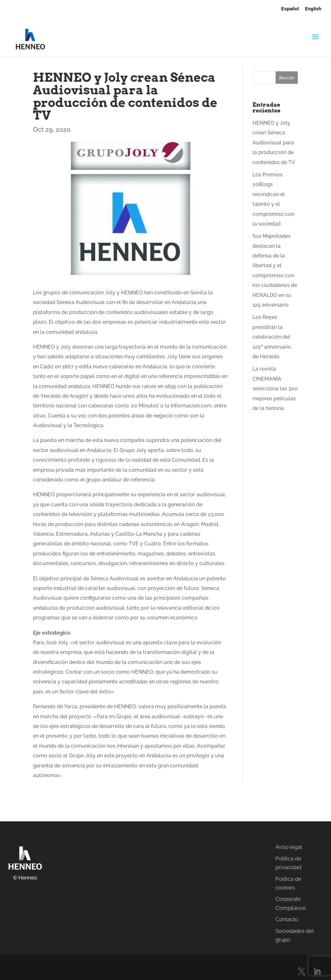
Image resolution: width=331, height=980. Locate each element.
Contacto (287, 919)
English (313, 9)
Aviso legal (289, 847)
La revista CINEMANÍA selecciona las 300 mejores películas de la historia (275, 389)
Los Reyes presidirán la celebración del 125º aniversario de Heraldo (272, 337)
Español (290, 9)
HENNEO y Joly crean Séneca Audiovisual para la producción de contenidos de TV (274, 143)
